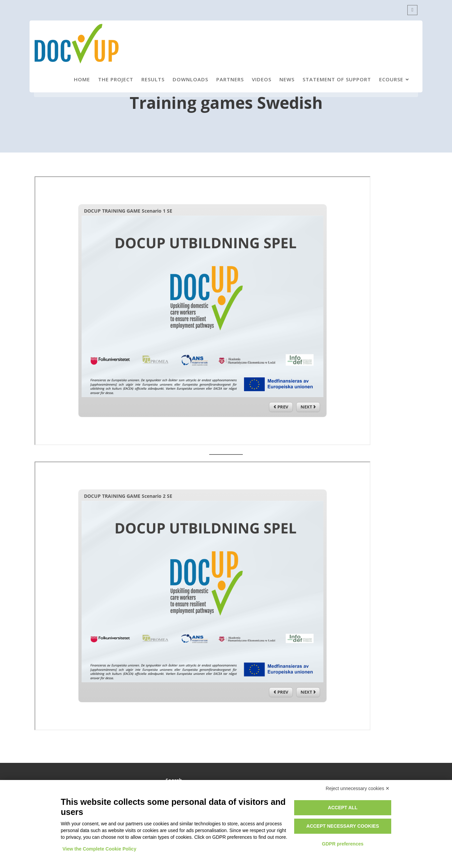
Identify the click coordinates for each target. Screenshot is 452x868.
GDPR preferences (343, 844)
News (287, 79)
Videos (262, 79)
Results (153, 79)
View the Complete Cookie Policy (99, 849)
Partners (230, 79)
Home (82, 79)
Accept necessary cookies (343, 826)
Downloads (190, 79)
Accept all (343, 808)
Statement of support (337, 79)
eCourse (391, 79)
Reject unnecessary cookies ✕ (358, 788)
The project (116, 79)
